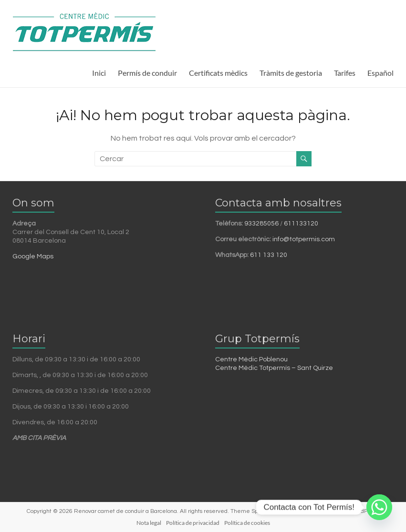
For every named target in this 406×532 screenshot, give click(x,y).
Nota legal (149, 523)
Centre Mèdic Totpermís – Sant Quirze (274, 368)
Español (380, 73)
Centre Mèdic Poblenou (251, 359)
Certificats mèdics (218, 73)
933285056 (261, 224)
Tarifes (345, 73)
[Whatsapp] (379, 507)
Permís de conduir (147, 73)
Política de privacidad (193, 523)
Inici (99, 73)
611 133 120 (269, 255)
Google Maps (33, 256)
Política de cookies (247, 523)
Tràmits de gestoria (291, 73)
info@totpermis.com (304, 239)
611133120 (301, 224)
